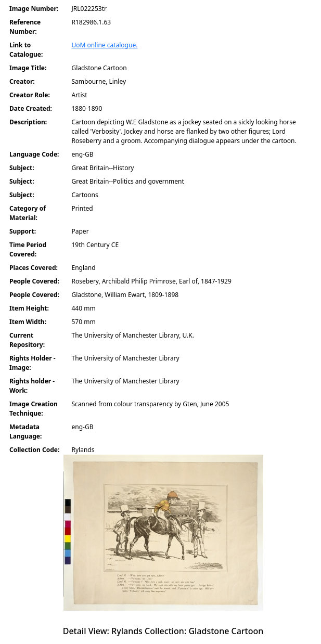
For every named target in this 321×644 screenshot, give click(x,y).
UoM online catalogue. (105, 45)
